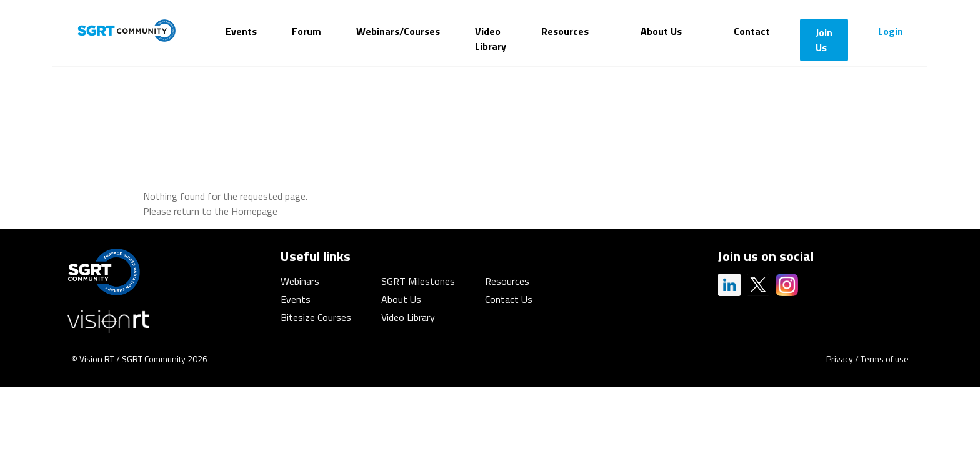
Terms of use (885, 359)
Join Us (824, 40)
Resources (565, 31)
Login (891, 31)
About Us (661, 31)
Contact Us (509, 299)
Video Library (491, 39)
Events (241, 31)
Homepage (254, 211)
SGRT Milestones (418, 281)
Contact (752, 31)
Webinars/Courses (398, 31)
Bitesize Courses (316, 317)
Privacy (840, 359)
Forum (307, 31)
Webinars (300, 281)
